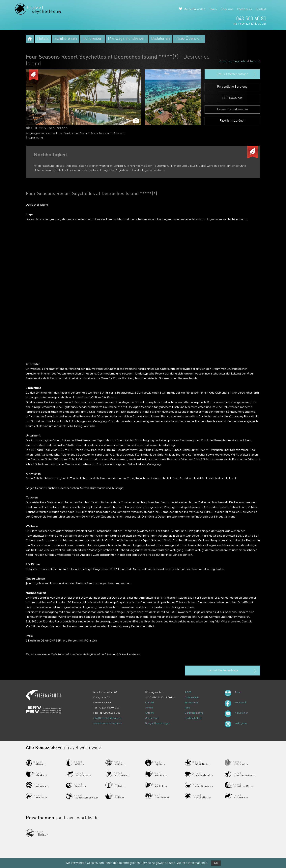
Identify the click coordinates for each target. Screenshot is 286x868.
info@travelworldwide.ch (108, 718)
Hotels (43, 39)
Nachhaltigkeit (193, 718)
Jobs (187, 708)
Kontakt (261, 9)
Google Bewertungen (157, 723)
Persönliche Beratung (232, 87)
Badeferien (160, 39)
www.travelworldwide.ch (108, 723)
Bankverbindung (194, 713)
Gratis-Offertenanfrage (237, 75)
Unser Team (152, 718)
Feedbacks (244, 9)
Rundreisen (92, 39)
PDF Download (232, 98)
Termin (149, 708)
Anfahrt (149, 713)
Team (213, 9)
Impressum (191, 702)
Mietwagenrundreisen (127, 39)
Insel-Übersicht (189, 39)
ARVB (188, 692)
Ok (216, 863)
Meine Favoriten (194, 9)
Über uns (227, 9)
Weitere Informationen (192, 863)
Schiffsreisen (66, 39)
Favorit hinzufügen (232, 121)
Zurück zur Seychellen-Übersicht (240, 61)
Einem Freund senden (232, 109)
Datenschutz (192, 697)
